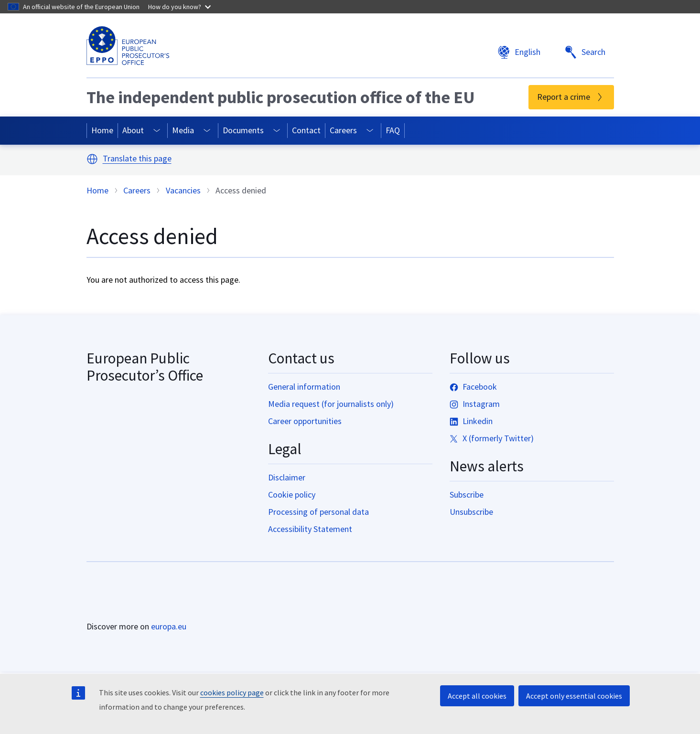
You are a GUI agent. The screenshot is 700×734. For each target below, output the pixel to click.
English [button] (519, 52)
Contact (306, 130)
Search (585, 52)
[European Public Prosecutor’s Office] (128, 46)
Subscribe (467, 495)
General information (304, 387)
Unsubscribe (471, 512)
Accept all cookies (477, 696)
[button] (92, 159)
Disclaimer (287, 477)
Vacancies (183, 190)
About (133, 130)
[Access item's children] (156, 131)
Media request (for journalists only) (331, 404)
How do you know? (179, 7)
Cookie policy (292, 495)
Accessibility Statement (310, 529)
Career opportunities (305, 421)
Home (102, 130)
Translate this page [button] (137, 159)
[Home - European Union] (129, 600)
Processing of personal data (318, 512)
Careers (343, 130)
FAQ (393, 130)
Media (183, 130)
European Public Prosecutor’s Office (145, 367)
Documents (243, 130)
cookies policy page (232, 692)
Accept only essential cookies (574, 696)
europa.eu (169, 626)
